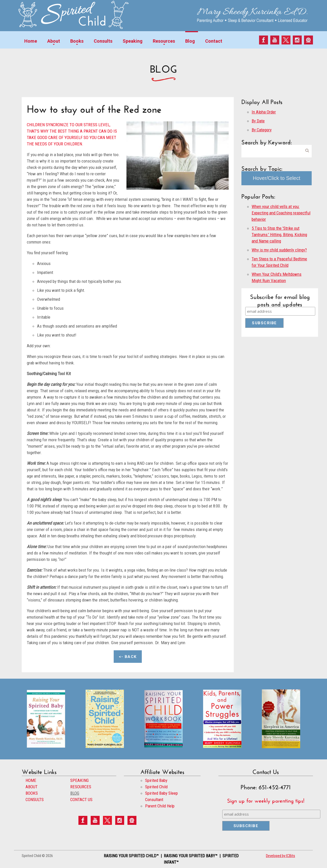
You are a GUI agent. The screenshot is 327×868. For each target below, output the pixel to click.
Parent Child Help (160, 806)
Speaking (133, 41)
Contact (214, 41)
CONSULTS (35, 800)
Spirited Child (156, 787)
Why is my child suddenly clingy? (279, 250)
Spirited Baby (156, 780)
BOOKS (32, 793)
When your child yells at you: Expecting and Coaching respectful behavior (281, 213)
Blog (190, 41)
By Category (262, 130)
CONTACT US (81, 800)
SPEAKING (79, 780)
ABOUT (32, 787)
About (54, 41)
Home (31, 41)
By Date (258, 121)
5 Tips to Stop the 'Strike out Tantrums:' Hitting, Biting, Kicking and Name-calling (279, 235)
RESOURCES (81, 787)
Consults (103, 41)
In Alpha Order (264, 112)
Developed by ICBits (281, 856)
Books (77, 41)
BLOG (75, 793)
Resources (164, 41)
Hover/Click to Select (277, 178)
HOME (31, 780)
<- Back (128, 657)
